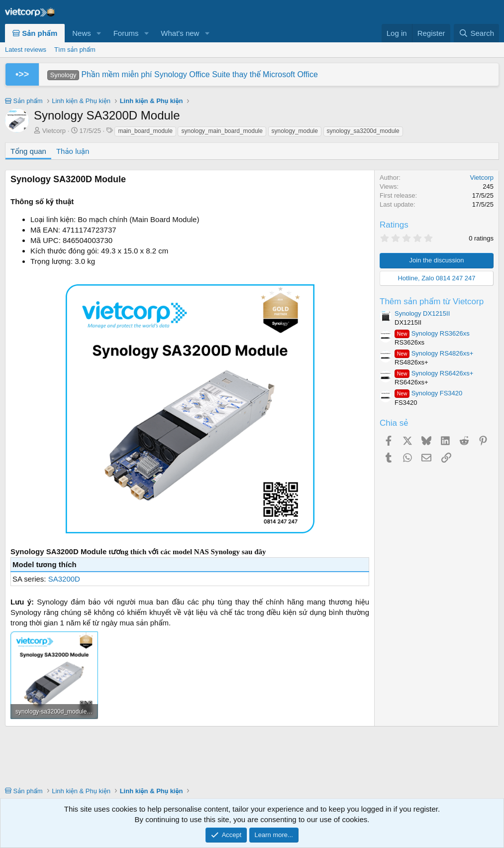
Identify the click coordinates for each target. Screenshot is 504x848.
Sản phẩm (35, 33)
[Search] (476, 33)
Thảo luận (73, 151)
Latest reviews (26, 50)
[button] (99, 33)
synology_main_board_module (222, 131)
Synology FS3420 (428, 393)
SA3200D (64, 579)
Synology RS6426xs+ (434, 373)
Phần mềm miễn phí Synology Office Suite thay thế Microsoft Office (183, 74)
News (82, 33)
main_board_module (145, 131)
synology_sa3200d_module (363, 131)
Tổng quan (28, 151)
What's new (180, 33)
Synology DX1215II (422, 313)
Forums (126, 33)
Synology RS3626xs (432, 333)
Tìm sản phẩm (75, 50)
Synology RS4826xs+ (434, 353)
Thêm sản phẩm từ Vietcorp (432, 302)
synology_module (295, 131)
